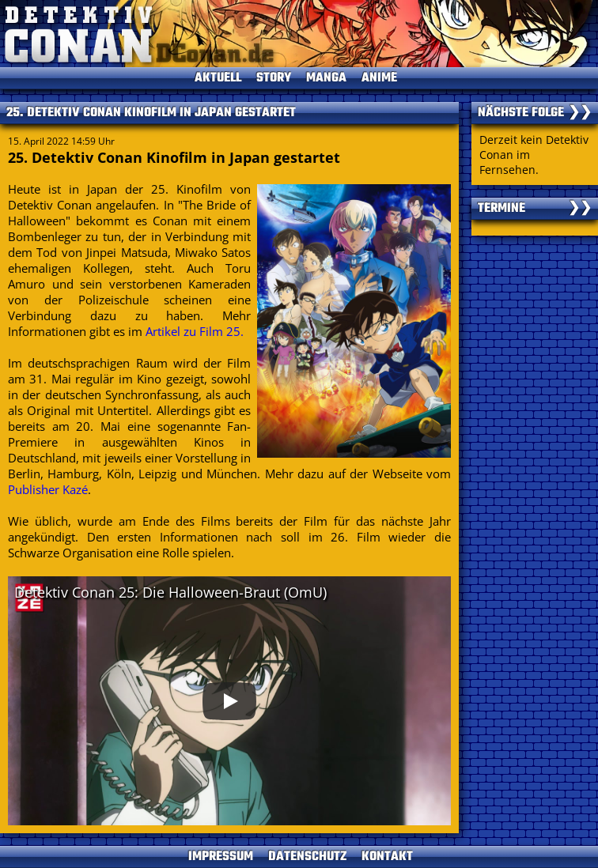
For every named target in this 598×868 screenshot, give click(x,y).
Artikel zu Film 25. (195, 331)
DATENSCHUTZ (307, 857)
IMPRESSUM (221, 857)
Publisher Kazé (48, 489)
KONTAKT (387, 857)
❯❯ (580, 113)
